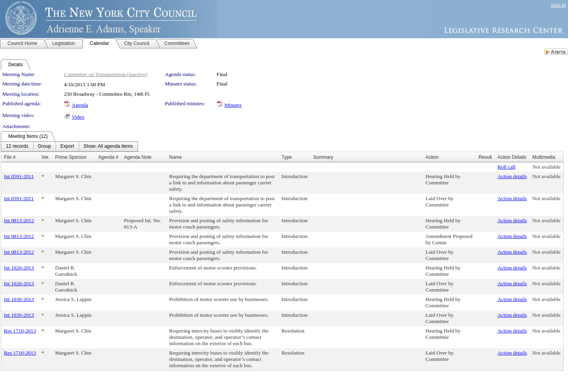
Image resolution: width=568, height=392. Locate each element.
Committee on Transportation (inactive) (106, 74)
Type (287, 157)
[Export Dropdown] (67, 147)
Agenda (80, 105)
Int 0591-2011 (19, 176)
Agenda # (108, 157)
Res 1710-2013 (20, 331)
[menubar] (69, 147)
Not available (547, 167)
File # (10, 157)
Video (78, 117)
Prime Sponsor (71, 157)
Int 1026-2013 (19, 268)
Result (485, 157)
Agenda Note (138, 157)
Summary (323, 157)
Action (432, 157)
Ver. (46, 157)
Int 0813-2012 (19, 220)
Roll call (506, 167)
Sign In (558, 5)
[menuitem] (17, 147)
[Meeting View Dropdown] (108, 147)
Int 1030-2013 (19, 299)
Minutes (233, 105)
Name (176, 157)
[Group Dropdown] (44, 147)
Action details (512, 176)
